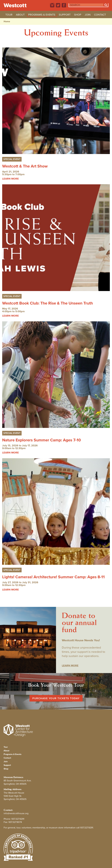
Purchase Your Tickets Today (56, 698)
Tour (9, 15)
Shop (78, 15)
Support (65, 15)
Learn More (70, 665)
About (20, 15)
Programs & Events (42, 15)
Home (7, 21)
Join (88, 15)
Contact (100, 15)
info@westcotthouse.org (16, 813)
